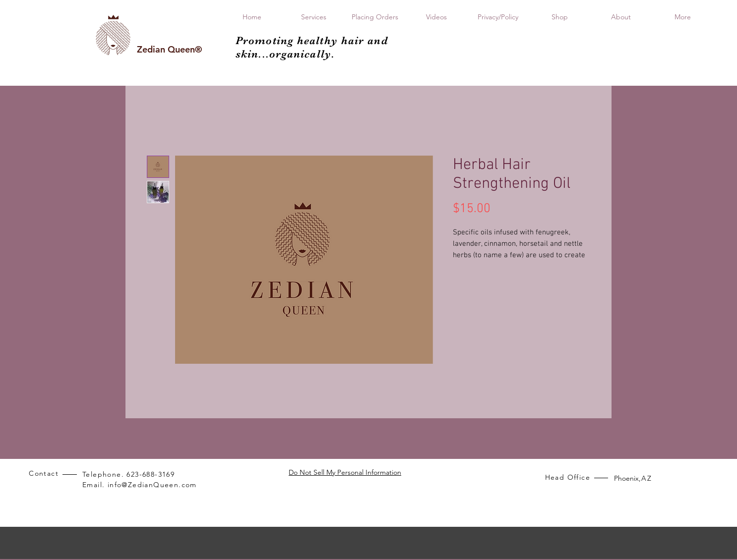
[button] (559, 17)
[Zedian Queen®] (169, 50)
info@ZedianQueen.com (152, 485)
